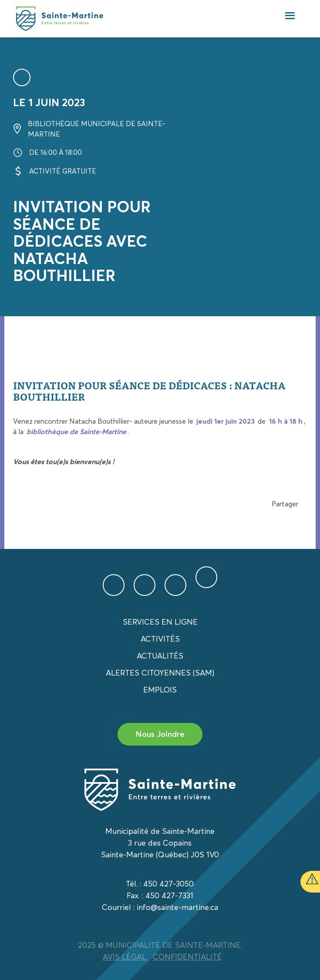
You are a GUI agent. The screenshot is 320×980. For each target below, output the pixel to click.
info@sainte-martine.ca (177, 907)
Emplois (160, 690)
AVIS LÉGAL (126, 957)
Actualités (160, 656)
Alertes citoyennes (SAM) (160, 673)
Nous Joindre (160, 734)
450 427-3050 (168, 884)
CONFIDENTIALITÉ (187, 957)
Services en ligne (160, 622)
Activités (160, 639)
